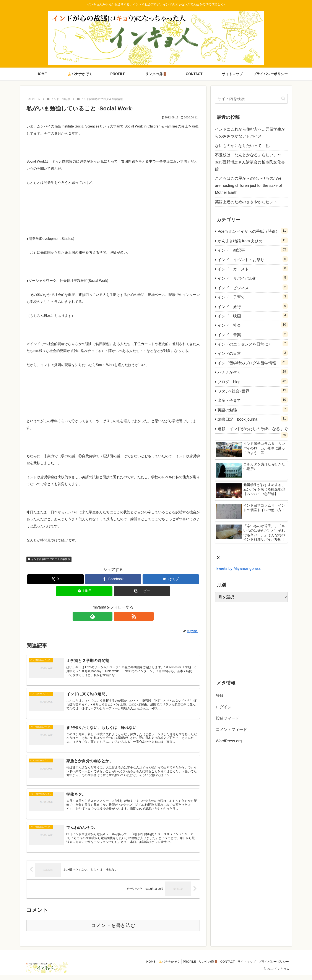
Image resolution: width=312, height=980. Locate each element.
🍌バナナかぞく (159, 966)
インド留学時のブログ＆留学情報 (49, 559)
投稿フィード (227, 718)
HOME (139, 966)
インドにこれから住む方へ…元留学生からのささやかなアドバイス (250, 133)
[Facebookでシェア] (113, 579)
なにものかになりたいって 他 (242, 146)
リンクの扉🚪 (202, 966)
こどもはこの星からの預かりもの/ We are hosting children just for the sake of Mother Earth (248, 185)
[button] (142, 591)
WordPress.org (229, 741)
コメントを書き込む (113, 930)
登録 (220, 696)
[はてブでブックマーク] (171, 579)
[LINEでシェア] (84, 591)
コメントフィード (231, 730)
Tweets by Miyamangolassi (238, 568)
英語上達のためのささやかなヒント (246, 202)
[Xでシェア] (55, 579)
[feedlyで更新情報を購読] (108, 616)
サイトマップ (244, 966)
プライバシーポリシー (273, 966)
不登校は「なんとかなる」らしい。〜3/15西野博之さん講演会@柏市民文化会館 (250, 162)
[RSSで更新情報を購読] (118, 616)
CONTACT (223, 966)
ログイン (224, 707)
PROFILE (181, 966)
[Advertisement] (251, 639)
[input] (251, 99)
